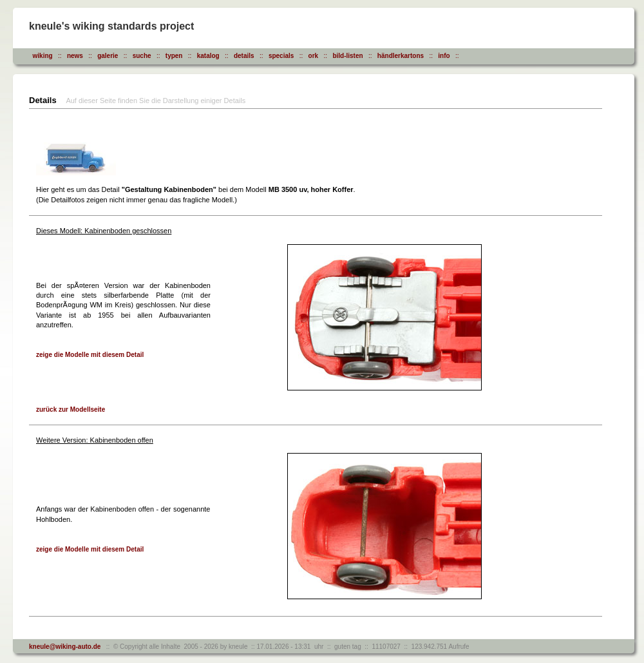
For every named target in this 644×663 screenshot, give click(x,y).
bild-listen (347, 56)
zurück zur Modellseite (71, 409)
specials (281, 56)
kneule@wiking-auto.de (65, 647)
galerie (108, 56)
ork (314, 56)
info (444, 56)
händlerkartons (401, 56)
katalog (208, 56)
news (75, 56)
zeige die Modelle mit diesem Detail (90, 355)
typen (174, 56)
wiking (43, 56)
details (244, 56)
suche (142, 56)
